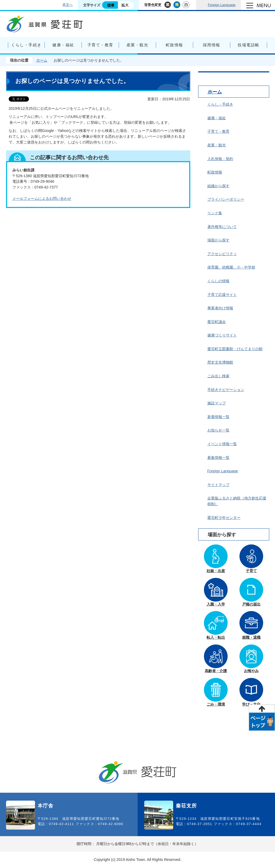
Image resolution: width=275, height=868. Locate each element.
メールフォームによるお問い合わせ (42, 199)
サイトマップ (218, 485)
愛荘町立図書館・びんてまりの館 (235, 349)
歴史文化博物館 (220, 362)
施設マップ (217, 403)
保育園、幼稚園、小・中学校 (231, 267)
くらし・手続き (220, 104)
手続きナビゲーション (226, 390)
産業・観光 (217, 145)
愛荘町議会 (217, 322)
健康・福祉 (217, 118)
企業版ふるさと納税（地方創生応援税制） (237, 501)
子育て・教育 (218, 131)
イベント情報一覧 (222, 444)
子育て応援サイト (222, 295)
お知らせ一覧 (218, 430)
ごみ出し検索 (218, 376)
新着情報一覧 (218, 417)
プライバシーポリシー (226, 199)
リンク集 (215, 213)
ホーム (42, 60)
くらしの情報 (218, 281)
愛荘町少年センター (224, 518)
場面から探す (218, 240)
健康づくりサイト (222, 335)
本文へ (67, 5)
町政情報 (215, 172)
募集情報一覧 (218, 458)
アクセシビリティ (222, 254)
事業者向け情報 (220, 308)
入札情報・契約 (220, 159)
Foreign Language (222, 5)
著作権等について (222, 227)
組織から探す (218, 186)
